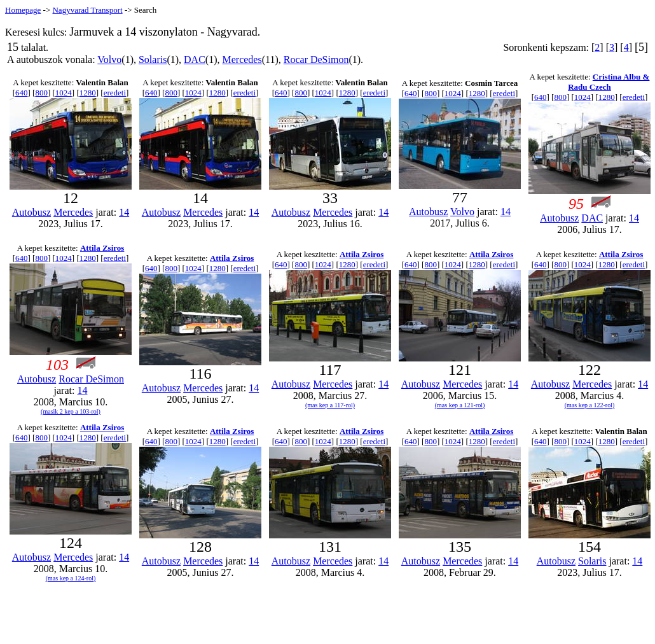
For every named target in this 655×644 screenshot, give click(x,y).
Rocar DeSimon (316, 59)
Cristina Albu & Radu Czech (609, 82)
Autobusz (31, 212)
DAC (195, 59)
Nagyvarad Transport (87, 10)
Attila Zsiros (102, 248)
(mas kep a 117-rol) (330, 405)
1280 (88, 93)
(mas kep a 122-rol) (590, 405)
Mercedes (242, 59)
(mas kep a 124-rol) (71, 578)
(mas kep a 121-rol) (460, 405)
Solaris (153, 59)
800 (41, 93)
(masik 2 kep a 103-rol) (71, 411)
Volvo (109, 59)
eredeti (115, 93)
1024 (64, 93)
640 (22, 93)
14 (124, 212)
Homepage (23, 10)
